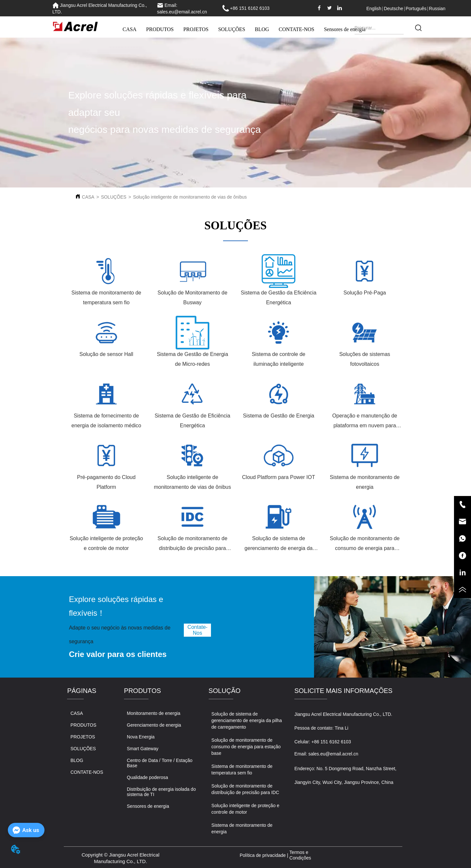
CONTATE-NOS (297, 29)
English (374, 9)
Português (416, 9)
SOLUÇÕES (232, 29)
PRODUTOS (160, 29)
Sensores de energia (345, 29)
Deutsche (393, 9)
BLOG (262, 29)
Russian (437, 9)
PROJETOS (196, 29)
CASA (130, 29)
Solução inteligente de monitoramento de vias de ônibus (190, 197)
